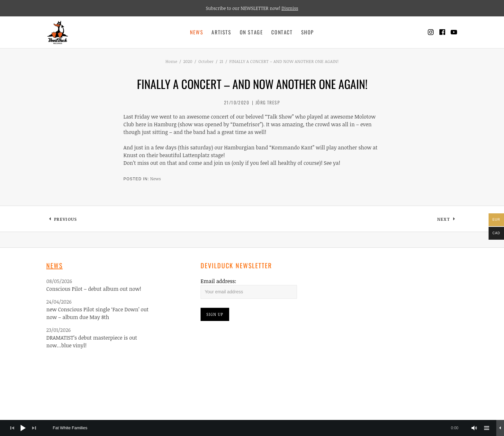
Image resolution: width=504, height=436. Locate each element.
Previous (65, 220)
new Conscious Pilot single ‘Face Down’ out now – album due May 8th (97, 313)
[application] (252, 428)
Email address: (218, 281)
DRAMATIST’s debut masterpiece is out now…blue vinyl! (92, 342)
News (197, 32)
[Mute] (474, 428)
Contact (282, 32)
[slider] (259, 428)
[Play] (23, 428)
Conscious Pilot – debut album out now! (94, 289)
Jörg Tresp (268, 102)
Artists (221, 32)
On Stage (252, 32)
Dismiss (290, 8)
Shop (308, 32)
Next (447, 220)
